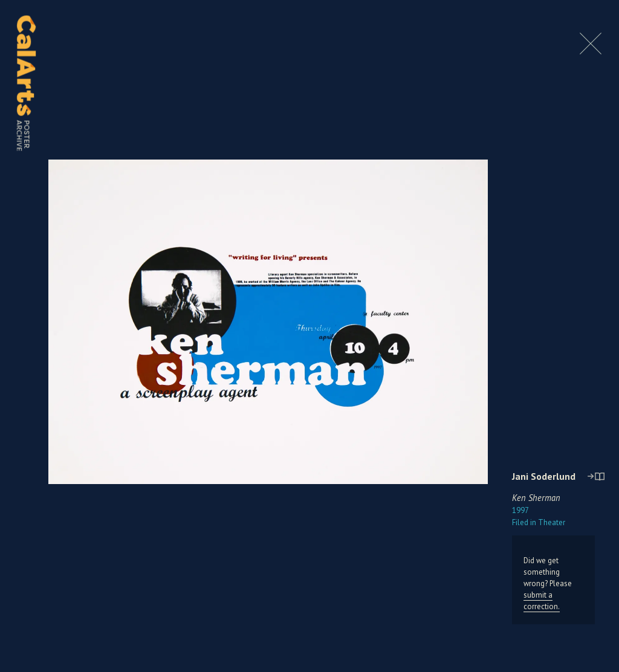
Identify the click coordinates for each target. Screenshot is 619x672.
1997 (520, 510)
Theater (539, 522)
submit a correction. (542, 601)
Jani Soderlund (544, 476)
